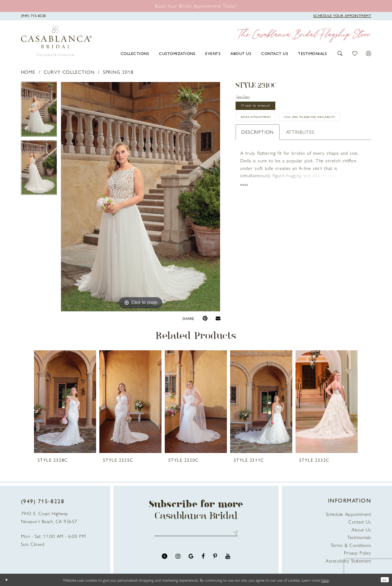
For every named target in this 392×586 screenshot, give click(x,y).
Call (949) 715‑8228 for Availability (285, 146)
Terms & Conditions (351, 545)
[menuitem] (135, 53)
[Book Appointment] (342, 16)
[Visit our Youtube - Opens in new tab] (228, 560)
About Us (361, 529)
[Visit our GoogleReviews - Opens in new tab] (191, 560)
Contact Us (360, 521)
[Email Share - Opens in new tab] (218, 318)
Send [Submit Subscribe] (234, 535)
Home (28, 72)
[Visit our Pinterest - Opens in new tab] (215, 560)
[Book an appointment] (196, 6)
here (325, 580)
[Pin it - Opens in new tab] (205, 318)
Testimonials (359, 537)
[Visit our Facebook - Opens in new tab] (203, 560)
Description (257, 163)
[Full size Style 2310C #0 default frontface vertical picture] (141, 197)
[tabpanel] (39, 111)
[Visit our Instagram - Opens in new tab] (178, 560)
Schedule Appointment (349, 514)
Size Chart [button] (248, 97)
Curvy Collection (69, 72)
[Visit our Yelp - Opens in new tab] (165, 560)
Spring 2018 (118, 72)
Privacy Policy (358, 553)
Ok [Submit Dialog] (383, 580)
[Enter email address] (196, 535)
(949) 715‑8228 (43, 501)
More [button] (246, 217)
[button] (340, 54)
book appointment (267, 129)
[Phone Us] (33, 16)
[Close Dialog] (8, 580)
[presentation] (65, 402)
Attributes (300, 163)
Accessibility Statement (348, 561)
